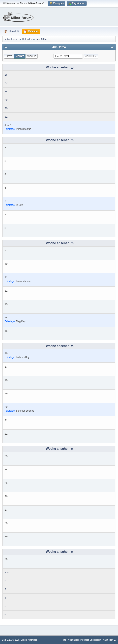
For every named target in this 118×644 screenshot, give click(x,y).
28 (6, 91)
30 (6, 108)
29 (6, 100)
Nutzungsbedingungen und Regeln (84, 640)
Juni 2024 (59, 47)
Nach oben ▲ (109, 640)
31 (6, 117)
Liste (9, 56)
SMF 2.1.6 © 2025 (11, 640)
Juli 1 (8, 572)
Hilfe (64, 640)
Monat (20, 56)
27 (6, 83)
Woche (32, 56)
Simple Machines (29, 640)
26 (6, 75)
